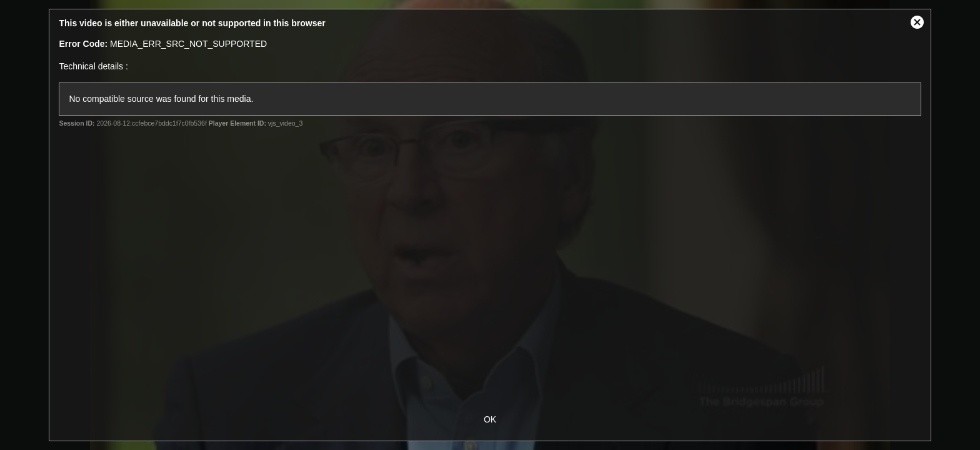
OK (490, 419)
